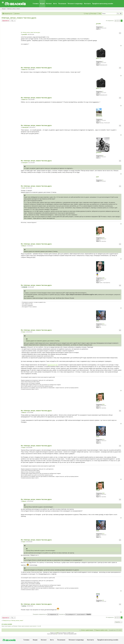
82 (103, 156)
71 (103, 180)
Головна (36, 4)
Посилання (62, 4)
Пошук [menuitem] (87, 14)
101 (103, 600)
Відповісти (6, 21)
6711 (103, 324)
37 (103, 27)
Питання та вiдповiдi (75, 4)
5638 (103, 238)
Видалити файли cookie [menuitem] (102, 630)
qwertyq (98, 594)
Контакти (87, 4)
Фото (55, 4)
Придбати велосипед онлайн (103, 4)
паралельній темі (53, 365)
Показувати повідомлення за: (46, 614)
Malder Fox (99, 58)
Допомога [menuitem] (17, 14)
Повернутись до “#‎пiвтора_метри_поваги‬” (13, 620)
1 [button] (118, 21)
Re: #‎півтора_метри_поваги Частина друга (30, 32)
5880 (103, 278)
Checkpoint (99, 152)
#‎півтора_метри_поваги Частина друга (19, 18)
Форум (42, 4)
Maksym (98, 234)
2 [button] (120, 21)
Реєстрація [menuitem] (94, 14)
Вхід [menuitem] (100, 14)
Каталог (49, 4)
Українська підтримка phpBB (70, 634)
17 (103, 62)
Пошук (118, 13)
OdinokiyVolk (99, 116)
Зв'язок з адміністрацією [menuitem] (87, 630)
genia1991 (98, 24)
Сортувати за (67, 614)
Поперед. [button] (115, 21)
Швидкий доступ (8, 14)
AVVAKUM (98, 271)
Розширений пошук (121, 13)
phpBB (57, 633)
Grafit (97, 177)
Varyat (98, 321)
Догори (121, 46)
